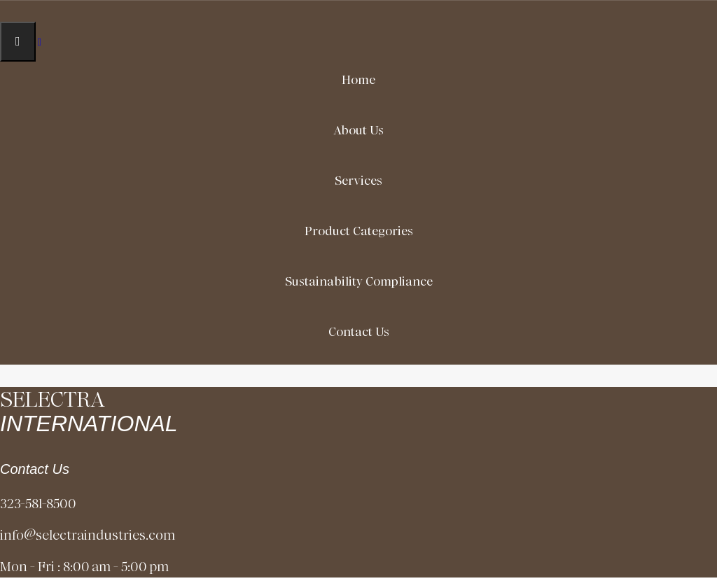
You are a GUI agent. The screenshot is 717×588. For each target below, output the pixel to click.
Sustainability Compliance (359, 281)
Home (358, 80)
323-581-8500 (38, 504)
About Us (358, 130)
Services (358, 181)
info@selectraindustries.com (88, 535)
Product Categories (359, 231)
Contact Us (359, 332)
